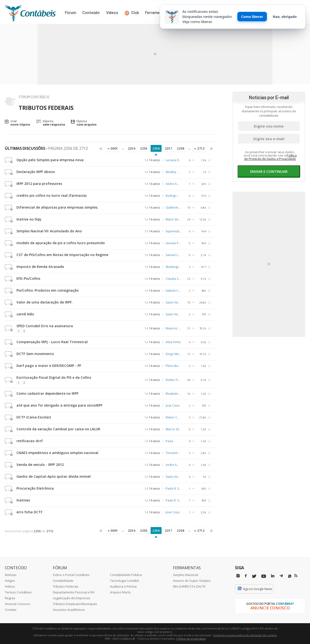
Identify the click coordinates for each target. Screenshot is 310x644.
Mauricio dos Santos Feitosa (173, 328)
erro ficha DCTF (29, 512)
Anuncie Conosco (18, 604)
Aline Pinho (173, 342)
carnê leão (25, 314)
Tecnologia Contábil (124, 581)
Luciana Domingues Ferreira (173, 160)
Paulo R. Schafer (173, 489)
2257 (168, 148)
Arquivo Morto (120, 592)
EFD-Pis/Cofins (28, 278)
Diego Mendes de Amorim (173, 354)
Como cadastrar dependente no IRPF (47, 393)
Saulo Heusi (173, 302)
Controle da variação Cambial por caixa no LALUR (58, 429)
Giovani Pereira (173, 243)
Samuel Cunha (173, 255)
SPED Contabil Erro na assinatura (45, 326)
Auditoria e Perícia (123, 586)
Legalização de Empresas (72, 598)
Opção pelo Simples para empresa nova (50, 160)
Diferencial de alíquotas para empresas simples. (57, 207)
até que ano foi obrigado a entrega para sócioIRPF (59, 405)
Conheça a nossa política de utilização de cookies (245, 635)
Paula (169, 441)
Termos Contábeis (18, 592)
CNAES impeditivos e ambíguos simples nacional (57, 453)
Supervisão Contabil (173, 231)
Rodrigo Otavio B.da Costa (173, 196)
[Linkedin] (273, 576)
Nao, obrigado (285, 17)
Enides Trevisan (173, 380)
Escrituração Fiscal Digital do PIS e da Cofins (54, 377)
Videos (10, 586)
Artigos (10, 581)
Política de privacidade (191, 639)
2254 (132, 148)
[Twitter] (254, 576)
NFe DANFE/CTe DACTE (189, 586)
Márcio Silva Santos (173, 429)
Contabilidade (63, 581)
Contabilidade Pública (126, 575)
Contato (11, 610)
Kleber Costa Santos (173, 417)
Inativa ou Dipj (29, 219)
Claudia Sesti (173, 279)
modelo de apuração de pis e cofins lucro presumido (61, 243)
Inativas (23, 500)
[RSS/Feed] (296, 576)
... (123, 148)
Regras (10, 598)
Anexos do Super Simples (192, 581)
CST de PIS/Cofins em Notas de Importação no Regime (62, 255)
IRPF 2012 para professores (39, 184)
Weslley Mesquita (173, 172)
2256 (156, 148)
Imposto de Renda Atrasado (40, 267)
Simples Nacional (186, 575)
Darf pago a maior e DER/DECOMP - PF (49, 366)
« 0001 (113, 148)
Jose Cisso (173, 405)
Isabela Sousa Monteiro (173, 291)
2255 (144, 148)
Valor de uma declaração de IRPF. (45, 302)
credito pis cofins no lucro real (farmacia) (51, 195)
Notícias (11, 575)
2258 (181, 148)
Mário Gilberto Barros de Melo (173, 219)
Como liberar (252, 17)
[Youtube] (264, 576)
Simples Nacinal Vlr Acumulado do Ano (49, 231)
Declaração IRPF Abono (36, 172)
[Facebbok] (246, 576)
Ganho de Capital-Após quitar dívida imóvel (54, 476)
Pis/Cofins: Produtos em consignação (48, 290)
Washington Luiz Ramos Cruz (173, 267)
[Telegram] (281, 576)
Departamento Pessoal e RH (74, 592)
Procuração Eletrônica (35, 488)
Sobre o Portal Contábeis (71, 575)
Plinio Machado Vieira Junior (173, 366)
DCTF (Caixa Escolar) (34, 417)
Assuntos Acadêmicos (69, 610)
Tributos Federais (66, 586)
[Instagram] (238, 576)
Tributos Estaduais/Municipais (75, 604)
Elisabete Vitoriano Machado (173, 394)
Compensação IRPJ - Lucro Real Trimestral (52, 342)
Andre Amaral (173, 184)
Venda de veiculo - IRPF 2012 (40, 465)
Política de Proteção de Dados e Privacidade (270, 157)
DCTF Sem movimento (35, 354)
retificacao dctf (30, 441)
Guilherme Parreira (173, 208)
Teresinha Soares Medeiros (173, 453)
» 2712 (199, 148)
